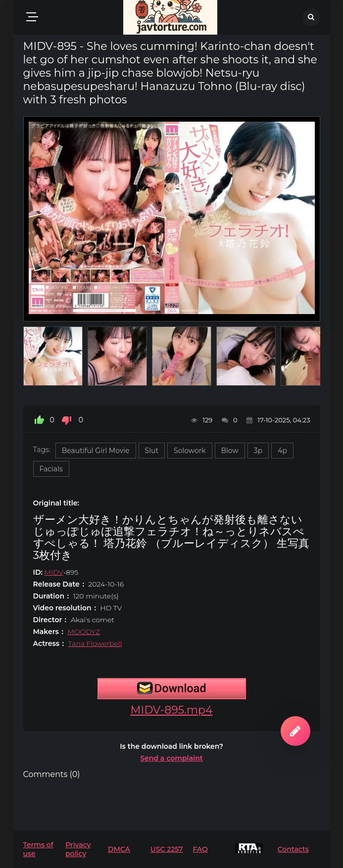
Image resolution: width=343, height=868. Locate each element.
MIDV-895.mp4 (172, 710)
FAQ (200, 849)
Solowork (190, 451)
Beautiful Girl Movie (96, 451)
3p (258, 451)
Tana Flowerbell (95, 643)
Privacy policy (78, 849)
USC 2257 (167, 849)
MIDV (54, 572)
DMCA (119, 849)
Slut (152, 451)
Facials (51, 469)
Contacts (293, 849)
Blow (230, 451)
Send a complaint (171, 758)
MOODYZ (84, 632)
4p (282, 451)
